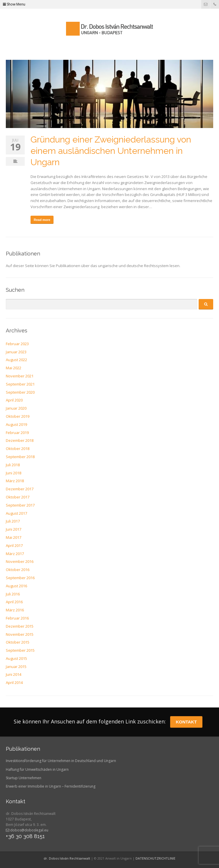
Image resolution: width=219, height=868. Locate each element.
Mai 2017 (14, 537)
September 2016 (20, 578)
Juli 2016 (13, 594)
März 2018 (15, 481)
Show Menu (14, 4)
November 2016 (20, 561)
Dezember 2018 (20, 440)
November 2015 (20, 634)
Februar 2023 (17, 344)
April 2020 (14, 400)
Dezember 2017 (20, 489)
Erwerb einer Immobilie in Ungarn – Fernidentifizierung (51, 786)
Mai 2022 (14, 368)
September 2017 (20, 505)
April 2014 (14, 682)
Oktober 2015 (18, 642)
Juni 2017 (14, 529)
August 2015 (16, 658)
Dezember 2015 (20, 626)
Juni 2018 (14, 473)
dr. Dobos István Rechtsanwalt (67, 858)
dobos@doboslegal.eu (27, 830)
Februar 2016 (17, 618)
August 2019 (16, 424)
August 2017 (16, 513)
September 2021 (20, 384)
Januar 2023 (16, 352)
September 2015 (20, 650)
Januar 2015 (16, 667)
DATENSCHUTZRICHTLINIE (155, 858)
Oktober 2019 (18, 416)
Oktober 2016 (18, 570)
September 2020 (20, 392)
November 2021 (20, 376)
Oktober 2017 (18, 497)
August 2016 (16, 586)
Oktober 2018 (18, 449)
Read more (42, 220)
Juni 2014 (14, 674)
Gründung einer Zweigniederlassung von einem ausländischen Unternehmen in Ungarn (111, 151)
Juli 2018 (13, 465)
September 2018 (20, 457)
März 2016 (15, 610)
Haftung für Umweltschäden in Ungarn (37, 769)
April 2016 (14, 602)
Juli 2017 (13, 521)
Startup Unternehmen (24, 778)
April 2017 (14, 545)
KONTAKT (186, 722)
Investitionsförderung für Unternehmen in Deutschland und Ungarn (61, 761)
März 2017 (15, 554)
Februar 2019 (17, 433)
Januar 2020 (16, 408)
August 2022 (16, 360)
